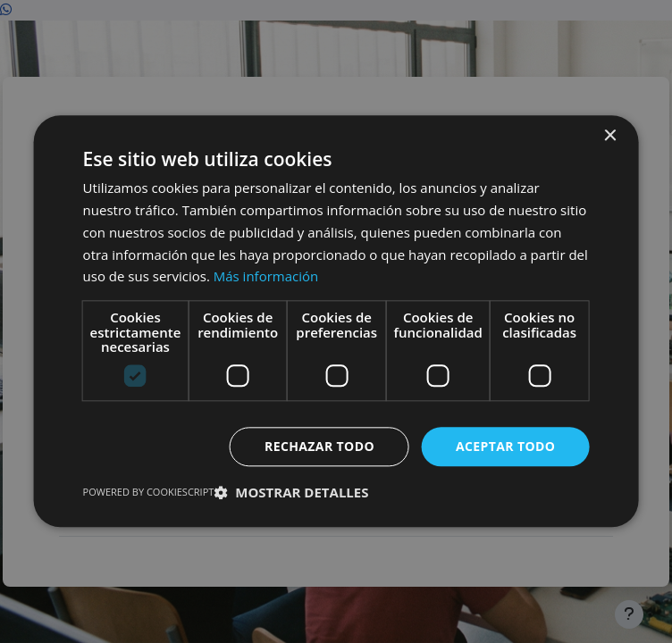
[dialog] (336, 321)
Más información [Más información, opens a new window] (266, 277)
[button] (291, 493)
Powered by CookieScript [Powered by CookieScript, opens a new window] (149, 493)
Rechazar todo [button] (319, 446)
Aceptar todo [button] (505, 446)
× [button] (609, 136)
